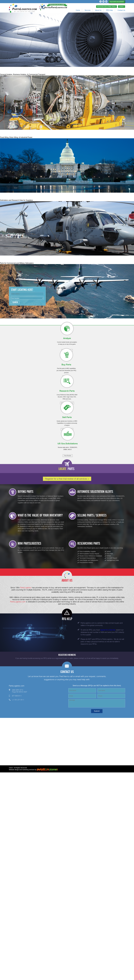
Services (88, 10)
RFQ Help (110, 10)
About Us (98, 10)
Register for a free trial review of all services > (67, 479)
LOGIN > (122, 7)
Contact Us (121, 10)
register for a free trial (108, 630)
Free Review (68, 456)
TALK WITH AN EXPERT (117, 2)
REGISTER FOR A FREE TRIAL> (107, 7)
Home (78, 10)
